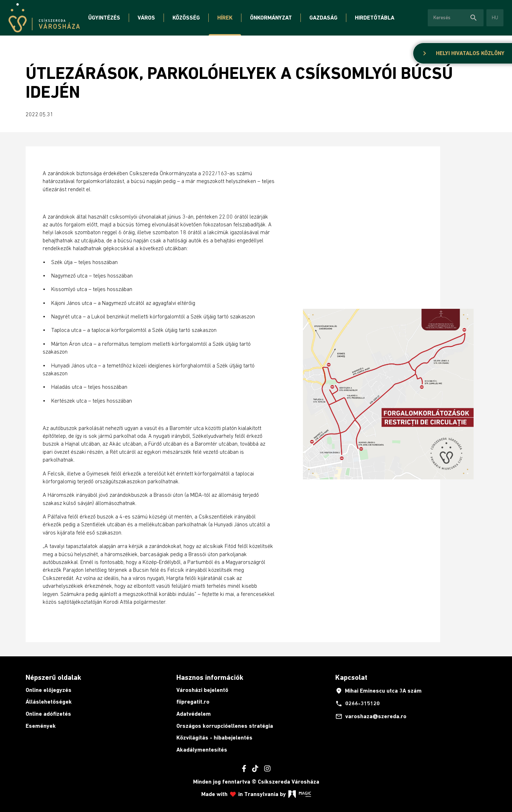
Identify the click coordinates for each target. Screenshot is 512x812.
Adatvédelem (194, 714)
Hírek (225, 18)
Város (146, 18)
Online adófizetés (48, 714)
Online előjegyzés (49, 690)
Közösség (186, 18)
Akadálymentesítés (202, 750)
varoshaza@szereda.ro (371, 716)
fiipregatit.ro (193, 702)
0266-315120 (358, 704)
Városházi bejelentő (202, 690)
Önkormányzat (271, 18)
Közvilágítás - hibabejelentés (214, 738)
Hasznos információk (210, 677)
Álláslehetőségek (49, 702)
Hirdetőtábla (375, 18)
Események (41, 726)
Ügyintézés (104, 18)
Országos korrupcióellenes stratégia (225, 726)
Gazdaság (323, 18)
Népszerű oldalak (53, 677)
